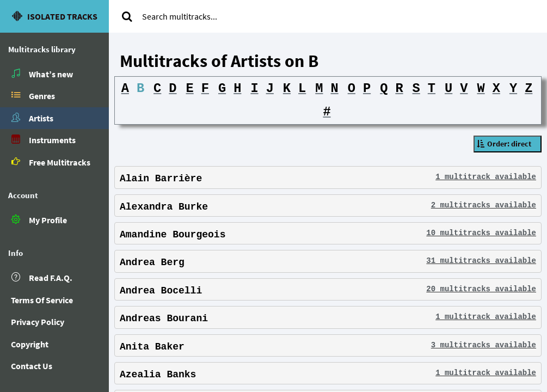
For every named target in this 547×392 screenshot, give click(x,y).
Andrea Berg (152, 263)
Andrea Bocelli (161, 291)
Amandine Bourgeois (173, 235)
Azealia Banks (158, 375)
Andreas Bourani (164, 319)
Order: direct (509, 144)
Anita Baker (152, 347)
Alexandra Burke (164, 207)
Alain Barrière (161, 179)
